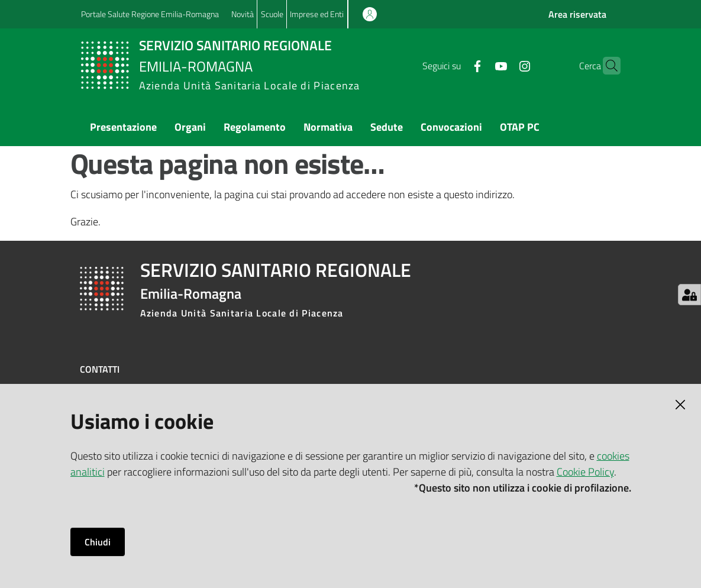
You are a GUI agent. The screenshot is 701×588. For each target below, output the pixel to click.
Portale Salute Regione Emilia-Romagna (150, 14)
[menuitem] (123, 128)
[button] (606, 66)
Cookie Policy (585, 472)
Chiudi (98, 542)
